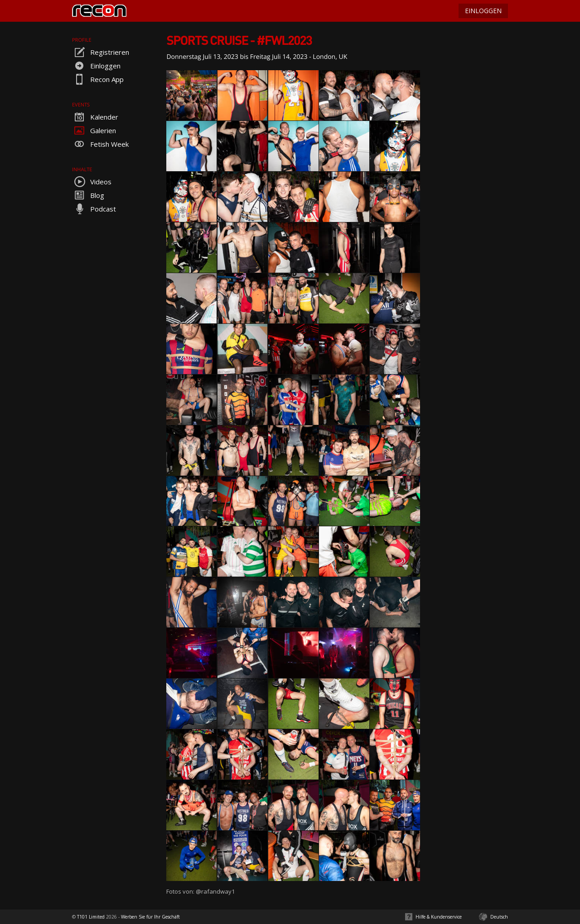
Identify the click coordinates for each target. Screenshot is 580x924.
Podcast (94, 209)
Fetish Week (100, 144)
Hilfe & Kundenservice (439, 917)
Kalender (95, 117)
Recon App (98, 79)
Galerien (94, 130)
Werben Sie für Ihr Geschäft (150, 917)
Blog (88, 195)
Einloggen (96, 66)
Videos (92, 182)
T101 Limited (91, 917)
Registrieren (101, 52)
